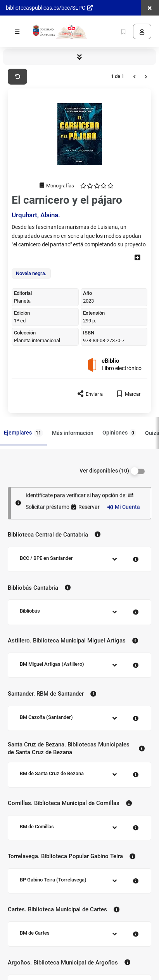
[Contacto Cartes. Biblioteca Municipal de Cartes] (117, 909)
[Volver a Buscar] (17, 77)
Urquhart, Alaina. (36, 215)
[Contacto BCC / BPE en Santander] (136, 558)
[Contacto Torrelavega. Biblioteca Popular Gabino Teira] (132, 856)
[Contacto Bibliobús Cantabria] (68, 588)
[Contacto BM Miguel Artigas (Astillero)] (136, 664)
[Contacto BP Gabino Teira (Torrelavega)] (136, 880)
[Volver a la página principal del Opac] (60, 31)
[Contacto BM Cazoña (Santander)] (136, 718)
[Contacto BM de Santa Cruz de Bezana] (136, 774)
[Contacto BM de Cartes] (136, 933)
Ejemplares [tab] (23, 433)
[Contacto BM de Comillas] (136, 827)
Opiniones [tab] (119, 433)
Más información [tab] (73, 433)
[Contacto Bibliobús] (136, 611)
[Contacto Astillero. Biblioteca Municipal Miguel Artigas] (135, 641)
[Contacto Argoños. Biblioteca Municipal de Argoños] (127, 963)
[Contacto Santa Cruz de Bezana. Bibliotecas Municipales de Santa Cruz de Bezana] (142, 749)
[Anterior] (134, 77)
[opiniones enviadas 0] (97, 185)
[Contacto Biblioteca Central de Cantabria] (98, 535)
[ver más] (137, 257)
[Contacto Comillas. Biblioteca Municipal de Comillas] (129, 803)
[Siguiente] (146, 77)
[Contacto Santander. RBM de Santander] (93, 694)
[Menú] (17, 31)
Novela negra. (31, 273)
